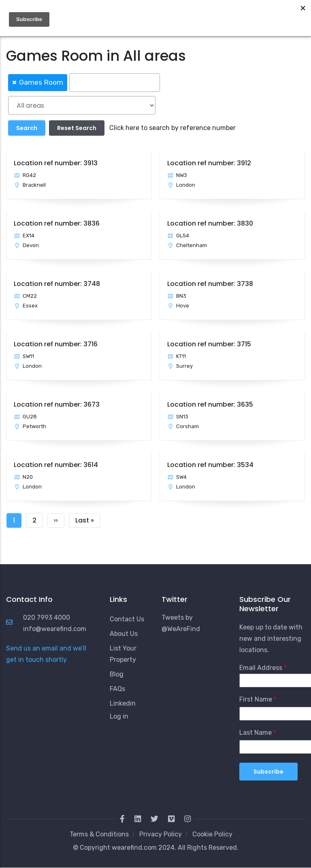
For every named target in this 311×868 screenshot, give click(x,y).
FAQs (117, 689)
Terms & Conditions (99, 834)
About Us (124, 634)
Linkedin (123, 703)
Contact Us (127, 619)
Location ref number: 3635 (210, 404)
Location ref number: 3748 (57, 284)
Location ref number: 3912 (209, 163)
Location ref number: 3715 (209, 344)
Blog (117, 674)
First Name (256, 699)
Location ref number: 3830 (210, 223)
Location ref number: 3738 (210, 284)
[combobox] (155, 82)
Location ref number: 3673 (57, 404)
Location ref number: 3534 (210, 465)
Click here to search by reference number (173, 128)
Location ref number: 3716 (56, 344)
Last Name (256, 733)
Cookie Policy (212, 834)
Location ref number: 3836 (57, 223)
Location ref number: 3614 (56, 465)
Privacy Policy (161, 834)
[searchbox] (115, 83)
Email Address (261, 668)
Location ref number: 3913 (56, 163)
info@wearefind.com (55, 629)
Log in (119, 716)
